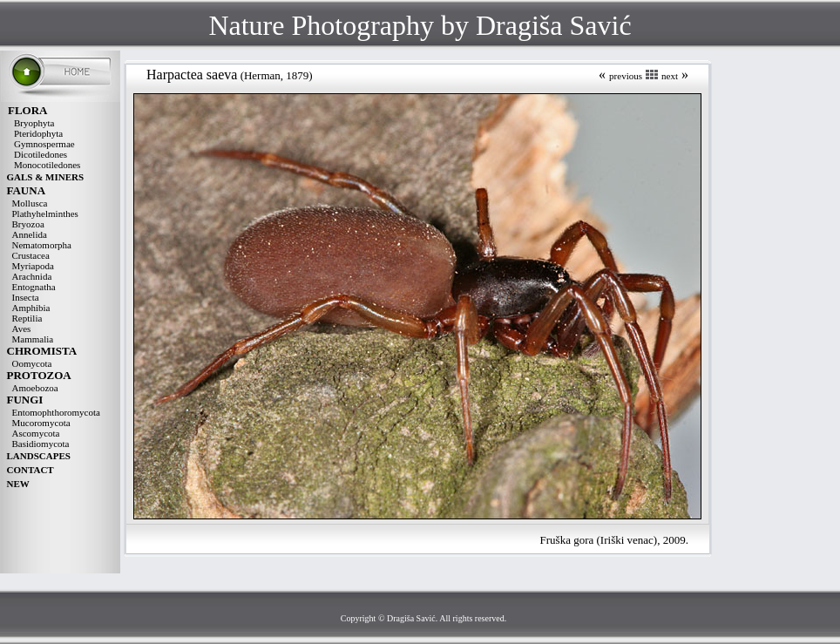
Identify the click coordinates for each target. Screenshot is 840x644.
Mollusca (30, 203)
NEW (18, 484)
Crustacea (31, 255)
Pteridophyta (38, 133)
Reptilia (27, 318)
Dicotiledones (41, 154)
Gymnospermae (44, 144)
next (670, 76)
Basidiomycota (41, 444)
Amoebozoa (35, 388)
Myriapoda (33, 266)
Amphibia (31, 308)
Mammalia (33, 339)
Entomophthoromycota (56, 412)
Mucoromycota (41, 423)
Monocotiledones (47, 165)
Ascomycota (36, 433)
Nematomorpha (42, 245)
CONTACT (30, 470)
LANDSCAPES (39, 456)
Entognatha (34, 287)
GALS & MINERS (46, 177)
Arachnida (32, 276)
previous (626, 76)
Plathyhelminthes (45, 214)
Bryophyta (34, 123)
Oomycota (32, 363)
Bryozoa (28, 224)
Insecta (26, 297)
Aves (22, 329)
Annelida (30, 234)
